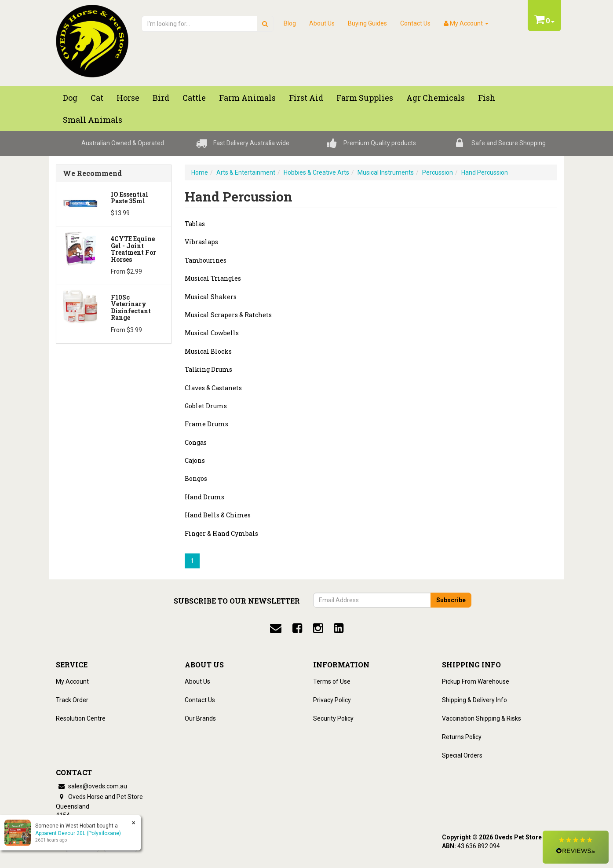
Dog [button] (70, 98)
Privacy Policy (332, 700)
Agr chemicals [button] (436, 98)
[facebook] (297, 628)
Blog (290, 23)
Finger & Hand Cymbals (221, 533)
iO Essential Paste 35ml (130, 198)
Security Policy (333, 718)
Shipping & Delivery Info (474, 700)
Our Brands (200, 718)
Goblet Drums (206, 406)
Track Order (72, 700)
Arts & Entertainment (246, 172)
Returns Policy (462, 737)
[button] (576, 847)
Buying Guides (367, 23)
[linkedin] (339, 628)
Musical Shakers (211, 297)
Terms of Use (332, 681)
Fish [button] (487, 98)
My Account (72, 681)
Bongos (196, 478)
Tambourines (206, 260)
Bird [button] (161, 98)
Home (200, 172)
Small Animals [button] (93, 120)
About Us (322, 23)
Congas (196, 442)
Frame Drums (206, 424)
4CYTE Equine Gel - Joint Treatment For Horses (133, 249)
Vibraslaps (201, 242)
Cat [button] (97, 98)
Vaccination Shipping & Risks (482, 718)
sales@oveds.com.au (91, 786)
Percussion (438, 172)
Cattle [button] (194, 98)
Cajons (195, 460)
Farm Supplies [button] (365, 98)
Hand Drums (204, 497)
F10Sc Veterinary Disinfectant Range (131, 307)
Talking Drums (208, 369)
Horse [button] (128, 98)
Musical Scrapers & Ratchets (228, 315)
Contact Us (415, 23)
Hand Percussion (485, 172)
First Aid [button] (306, 98)
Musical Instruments (386, 172)
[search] (265, 24)
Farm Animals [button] (247, 98)
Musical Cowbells (212, 333)
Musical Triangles (213, 278)
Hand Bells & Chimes (218, 515)
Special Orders (462, 755)
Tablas (195, 224)
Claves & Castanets (213, 388)
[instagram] (318, 628)
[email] (276, 628)
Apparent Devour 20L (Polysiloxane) (78, 833)
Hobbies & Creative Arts (316, 172)
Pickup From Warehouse (476, 681)
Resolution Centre (81, 718)
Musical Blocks (208, 351)
